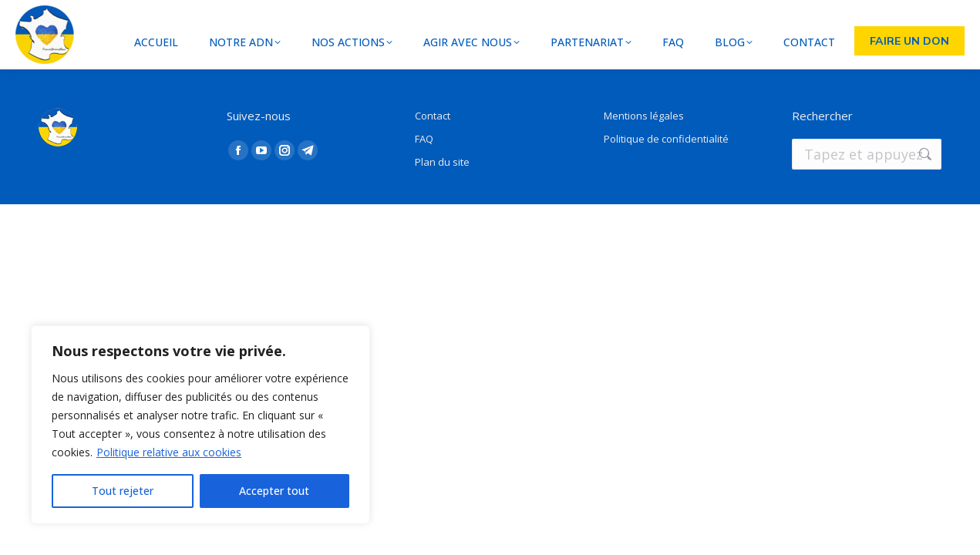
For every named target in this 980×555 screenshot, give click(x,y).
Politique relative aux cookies (169, 452)
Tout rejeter (123, 491)
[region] (200, 425)
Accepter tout (274, 491)
